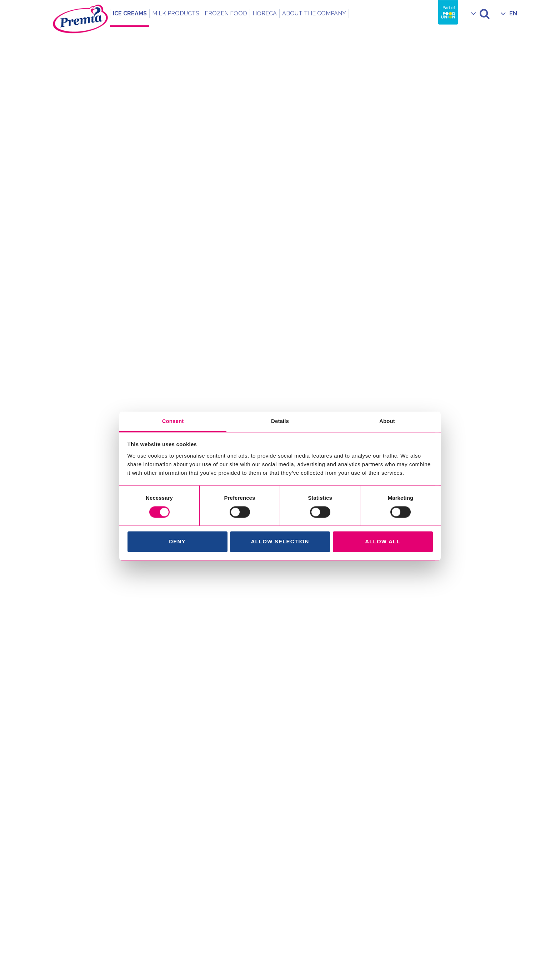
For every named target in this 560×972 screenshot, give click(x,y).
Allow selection (280, 542)
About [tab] (387, 421)
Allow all (383, 542)
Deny (177, 542)
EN (513, 13)
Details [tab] (280, 421)
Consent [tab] (173, 421)
